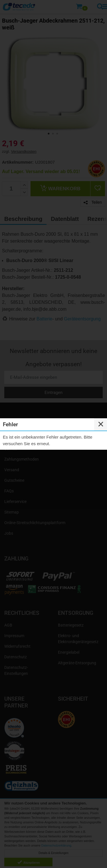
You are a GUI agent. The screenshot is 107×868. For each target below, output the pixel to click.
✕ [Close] (101, 424)
